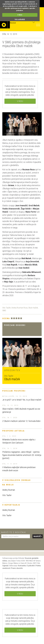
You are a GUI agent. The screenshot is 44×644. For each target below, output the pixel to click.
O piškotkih (31, 566)
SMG (4, 310)
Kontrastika (22, 566)
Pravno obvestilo (17, 568)
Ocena (6, 318)
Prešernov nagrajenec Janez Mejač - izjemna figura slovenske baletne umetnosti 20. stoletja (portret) (22, 455)
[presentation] (19, 543)
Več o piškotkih (20, 19)
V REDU (20, 15)
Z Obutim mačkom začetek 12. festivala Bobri (21, 421)
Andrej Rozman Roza (19, 308)
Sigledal (5, 566)
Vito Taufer (7, 308)
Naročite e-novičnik (14, 532)
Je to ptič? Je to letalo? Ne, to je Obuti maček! (22, 400)
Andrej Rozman (9, 490)
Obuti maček (33, 308)
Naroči (38, 536)
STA (4, 34)
